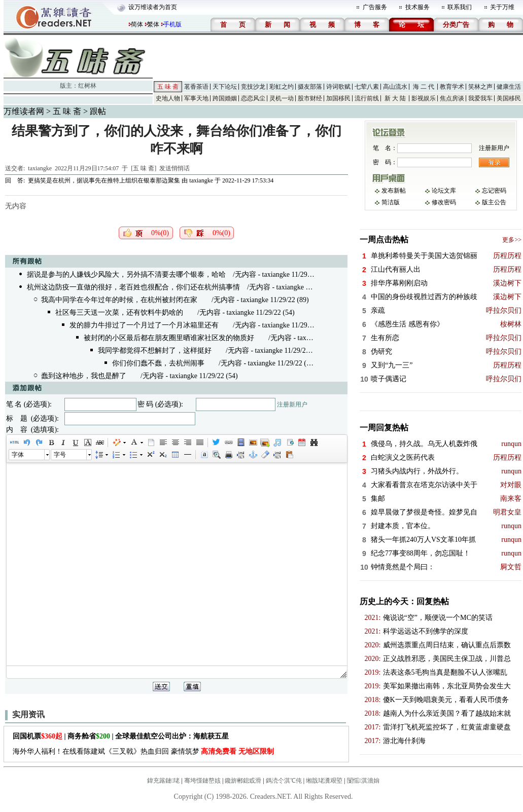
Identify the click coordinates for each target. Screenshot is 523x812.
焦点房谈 (452, 98)
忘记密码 (494, 191)
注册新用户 (292, 404)
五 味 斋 (168, 87)
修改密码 (444, 202)
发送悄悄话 (175, 168)
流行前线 (367, 98)
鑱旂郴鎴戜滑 (243, 781)
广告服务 (375, 7)
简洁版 (391, 202)
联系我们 (460, 7)
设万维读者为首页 (153, 7)
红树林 (87, 86)
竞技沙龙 (253, 87)
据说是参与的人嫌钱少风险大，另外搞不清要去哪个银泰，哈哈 (126, 274)
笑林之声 (480, 87)
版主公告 (494, 202)
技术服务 (417, 7)
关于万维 (502, 7)
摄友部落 (310, 87)
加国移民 (338, 98)
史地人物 (168, 98)
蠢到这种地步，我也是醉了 (84, 376)
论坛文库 (444, 191)
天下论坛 (225, 87)
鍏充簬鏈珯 (163, 781)
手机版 (172, 24)
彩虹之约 (282, 87)
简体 (137, 24)
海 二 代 (424, 87)
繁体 (153, 24)
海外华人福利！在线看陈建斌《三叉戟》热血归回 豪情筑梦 (143, 751)
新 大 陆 (395, 98)
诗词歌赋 (338, 87)
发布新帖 (394, 191)
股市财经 (310, 98)
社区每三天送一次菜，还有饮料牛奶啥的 (119, 312)
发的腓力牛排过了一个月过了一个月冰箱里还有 (144, 325)
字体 (18, 455)
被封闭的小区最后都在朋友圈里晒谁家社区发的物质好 (169, 338)
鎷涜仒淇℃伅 (284, 781)
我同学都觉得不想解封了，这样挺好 (155, 350)
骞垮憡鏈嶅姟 (202, 781)
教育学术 (452, 87)
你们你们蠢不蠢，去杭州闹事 (158, 363)
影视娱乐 (424, 98)
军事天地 (196, 98)
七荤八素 (367, 87)
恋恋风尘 (253, 98)
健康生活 (509, 87)
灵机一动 (282, 98)
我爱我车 (480, 98)
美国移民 (509, 98)
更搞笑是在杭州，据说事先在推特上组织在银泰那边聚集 (104, 180)
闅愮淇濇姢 (363, 781)
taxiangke (40, 168)
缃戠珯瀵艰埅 (324, 781)
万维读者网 (24, 111)
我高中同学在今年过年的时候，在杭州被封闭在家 (119, 300)
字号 (60, 455)
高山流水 (395, 87)
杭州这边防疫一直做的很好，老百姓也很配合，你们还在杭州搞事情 (133, 287)
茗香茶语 (196, 87)
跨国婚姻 (225, 98)
